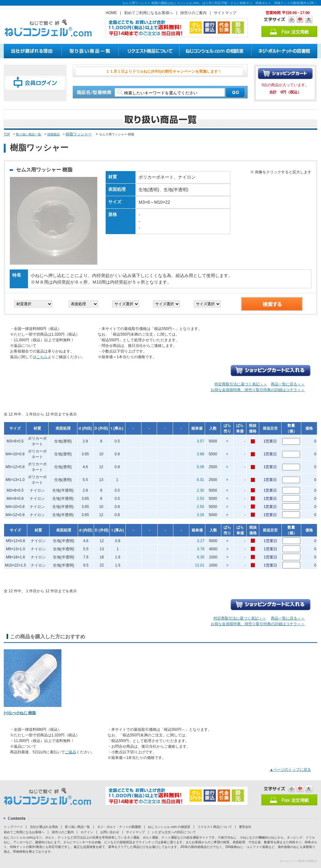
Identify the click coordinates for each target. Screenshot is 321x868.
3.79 (201, 549)
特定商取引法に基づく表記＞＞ (241, 384)
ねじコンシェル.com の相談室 (169, 827)
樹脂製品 (54, 134)
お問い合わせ (110, 832)
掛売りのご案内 (193, 13)
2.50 (200, 507)
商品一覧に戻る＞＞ (288, 384)
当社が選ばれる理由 (44, 827)
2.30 (200, 490)
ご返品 (71, 752)
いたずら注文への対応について (174, 832)
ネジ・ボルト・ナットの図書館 (119, 827)
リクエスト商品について (215, 827)
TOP (7, 134)
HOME (111, 13)
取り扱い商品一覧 (29, 134)
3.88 (200, 454)
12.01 (200, 565)
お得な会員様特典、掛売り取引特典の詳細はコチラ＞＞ (258, 390)
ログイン (87, 832)
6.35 (201, 557)
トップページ (13, 827)
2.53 (200, 499)
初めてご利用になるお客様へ (149, 13)
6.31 (200, 480)
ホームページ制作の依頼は (298, 861)
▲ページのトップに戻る (290, 770)
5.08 (200, 467)
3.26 (200, 515)
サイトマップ (225, 13)
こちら (42, 357)
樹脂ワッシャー (79, 134)
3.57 (200, 441)
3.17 (201, 541)
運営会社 (245, 827)
